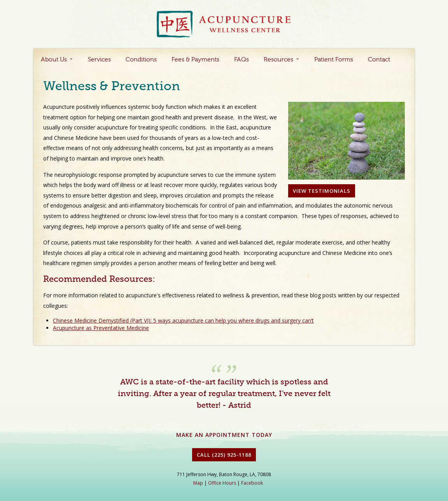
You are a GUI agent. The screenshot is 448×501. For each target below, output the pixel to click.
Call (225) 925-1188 (224, 455)
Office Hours (222, 483)
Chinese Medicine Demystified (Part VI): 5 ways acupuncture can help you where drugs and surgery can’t (183, 320)
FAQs (241, 60)
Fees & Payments (195, 60)
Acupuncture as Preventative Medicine (101, 328)
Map (198, 483)
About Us (54, 60)
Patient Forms (334, 60)
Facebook (252, 483)
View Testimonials (322, 191)
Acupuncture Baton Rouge (224, 25)
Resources (278, 60)
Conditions (141, 60)
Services (99, 60)
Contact (379, 60)
